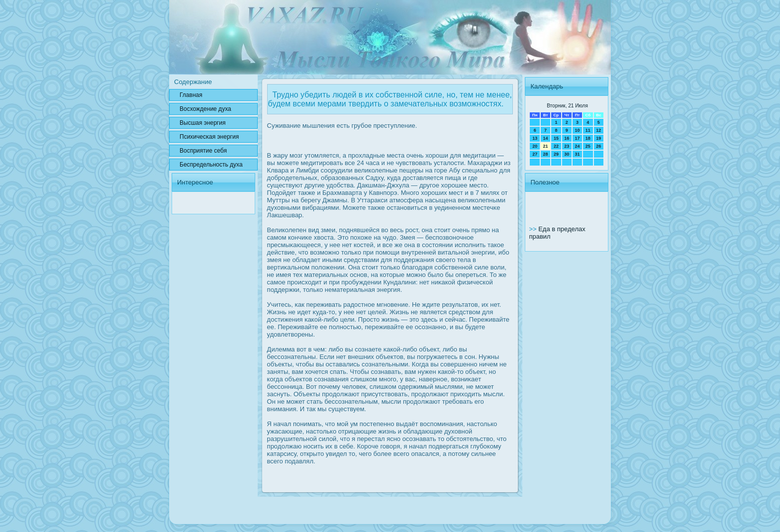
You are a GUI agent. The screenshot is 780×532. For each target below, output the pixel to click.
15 (556, 138)
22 (556, 146)
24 (577, 146)
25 (588, 146)
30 (567, 154)
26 (598, 146)
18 (588, 138)
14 (546, 138)
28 (546, 154)
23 (567, 146)
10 (577, 130)
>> (534, 229)
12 (598, 130)
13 (535, 138)
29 (556, 154)
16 (567, 138)
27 (535, 154)
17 (577, 138)
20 (535, 146)
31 (577, 154)
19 (598, 138)
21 (546, 146)
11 (588, 130)
